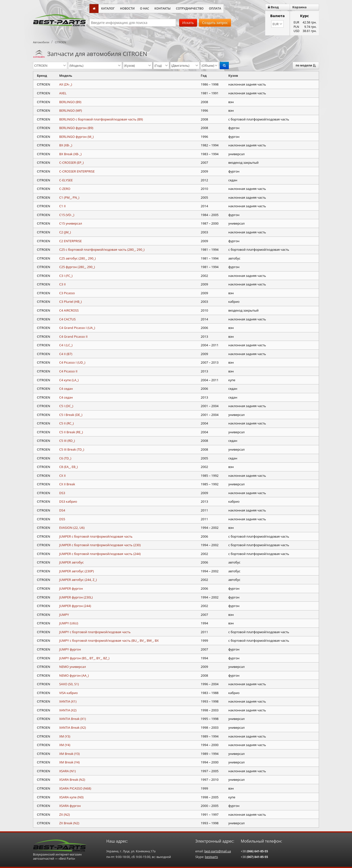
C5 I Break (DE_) (71, 415)
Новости (127, 8)
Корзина (299, 7)
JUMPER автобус (71, 562)
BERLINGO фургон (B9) (76, 128)
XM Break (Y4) (69, 762)
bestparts (211, 857)
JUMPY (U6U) (69, 623)
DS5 (62, 519)
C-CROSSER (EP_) (71, 163)
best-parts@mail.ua (218, 851)
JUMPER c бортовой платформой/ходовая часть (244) (100, 554)
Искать (188, 23)
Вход (273, 7)
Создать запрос (215, 23)
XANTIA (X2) (68, 710)
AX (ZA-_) (66, 84)
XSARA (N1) (67, 771)
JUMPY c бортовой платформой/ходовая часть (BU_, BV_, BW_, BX (109, 640)
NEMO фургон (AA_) (74, 675)
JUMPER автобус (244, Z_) (78, 580)
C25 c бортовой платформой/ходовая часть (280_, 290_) (102, 250)
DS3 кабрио (68, 501)
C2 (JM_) (65, 232)
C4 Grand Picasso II (73, 336)
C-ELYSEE (66, 180)
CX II (62, 476)
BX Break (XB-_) (70, 154)
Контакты (163, 8)
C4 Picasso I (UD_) (72, 362)
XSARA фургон (70, 806)
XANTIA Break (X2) (72, 727)
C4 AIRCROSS (69, 310)
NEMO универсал (72, 667)
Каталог (108, 8)
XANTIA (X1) (68, 701)
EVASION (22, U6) (72, 528)
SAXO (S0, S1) (69, 684)
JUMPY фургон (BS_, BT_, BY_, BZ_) (84, 658)
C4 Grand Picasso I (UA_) (77, 328)
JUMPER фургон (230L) (76, 597)
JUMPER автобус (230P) (76, 571)
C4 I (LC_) (66, 345)
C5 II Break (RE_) (71, 432)
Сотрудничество (190, 8)
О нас (145, 8)
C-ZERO (65, 189)
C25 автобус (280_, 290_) (77, 258)
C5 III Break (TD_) (72, 449)
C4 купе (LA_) (69, 380)
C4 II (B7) (66, 354)
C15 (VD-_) (67, 215)
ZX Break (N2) (69, 823)
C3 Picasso (67, 293)
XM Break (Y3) (69, 754)
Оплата (215, 8)
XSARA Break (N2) (72, 780)
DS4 (62, 510)
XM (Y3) (65, 736)
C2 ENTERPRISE (70, 241)
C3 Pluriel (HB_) (70, 302)
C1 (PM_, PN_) (69, 197)
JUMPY (64, 615)
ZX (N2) (64, 814)
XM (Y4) (65, 745)
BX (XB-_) (66, 145)
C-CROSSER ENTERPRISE (77, 171)
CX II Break (67, 484)
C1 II (62, 206)
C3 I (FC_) (66, 276)
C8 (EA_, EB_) (68, 467)
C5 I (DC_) (66, 406)
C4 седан (66, 389)
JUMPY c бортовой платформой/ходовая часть (95, 632)
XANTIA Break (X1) (72, 719)
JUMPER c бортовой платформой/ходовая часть (96, 536)
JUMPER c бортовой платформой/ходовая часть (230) (100, 545)
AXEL (63, 93)
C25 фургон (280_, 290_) (77, 267)
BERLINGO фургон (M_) (76, 137)
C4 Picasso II (68, 371)
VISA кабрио (68, 693)
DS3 (62, 493)
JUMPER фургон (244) (75, 606)
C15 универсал (71, 223)
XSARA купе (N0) (71, 797)
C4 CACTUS (67, 319)
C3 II (62, 284)
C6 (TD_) (65, 458)
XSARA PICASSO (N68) (75, 788)
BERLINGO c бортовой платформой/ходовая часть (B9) (101, 119)
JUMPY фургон (70, 649)
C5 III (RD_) (67, 441)
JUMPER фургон (71, 588)
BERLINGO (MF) (71, 110)
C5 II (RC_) (66, 423)
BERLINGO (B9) (70, 102)
